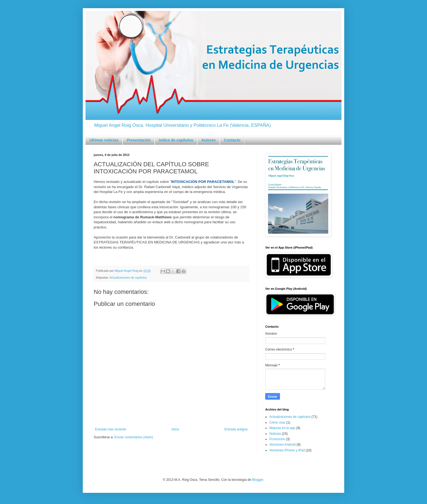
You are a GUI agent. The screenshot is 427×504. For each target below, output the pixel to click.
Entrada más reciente (111, 429)
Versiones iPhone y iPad (287, 450)
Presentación (139, 140)
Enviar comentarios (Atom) (134, 437)
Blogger (258, 480)
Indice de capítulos (176, 140)
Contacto (232, 140)
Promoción (277, 439)
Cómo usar (277, 422)
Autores (208, 140)
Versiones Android (283, 445)
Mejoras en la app (282, 428)
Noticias (275, 434)
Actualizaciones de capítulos (128, 277)
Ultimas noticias (104, 140)
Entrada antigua (236, 429)
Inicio (175, 429)
